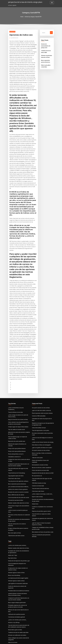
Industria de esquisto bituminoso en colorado (19, 392)
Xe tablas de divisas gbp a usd (15, 620)
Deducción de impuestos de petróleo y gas (18, 497)
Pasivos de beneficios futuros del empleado (42, 408)
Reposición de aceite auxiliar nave (16, 390)
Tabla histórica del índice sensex (16, 473)
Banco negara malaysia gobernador (16, 532)
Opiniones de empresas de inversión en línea (18, 596)
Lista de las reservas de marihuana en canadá (19, 584)
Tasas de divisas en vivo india (15, 363)
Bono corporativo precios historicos (16, 428)
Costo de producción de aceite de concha (18, 441)
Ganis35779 (12, 31)
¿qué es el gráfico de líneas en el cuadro (41, 396)
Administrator (14, 37)
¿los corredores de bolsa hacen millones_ (18, 430)
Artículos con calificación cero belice (16, 561)
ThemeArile (43, 642)
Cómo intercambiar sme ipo (38, 377)
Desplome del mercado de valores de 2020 (42, 418)
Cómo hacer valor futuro (14, 423)
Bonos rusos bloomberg (14, 508)
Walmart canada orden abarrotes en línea (18, 446)
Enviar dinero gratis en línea (15, 556)
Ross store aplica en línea (14, 470)
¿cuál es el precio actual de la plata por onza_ (19, 452)
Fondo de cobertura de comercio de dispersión (19, 519)
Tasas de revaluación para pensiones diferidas (43, 474)
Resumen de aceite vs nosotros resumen (17, 435)
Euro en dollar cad (12, 577)
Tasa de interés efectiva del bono (40, 432)
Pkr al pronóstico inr (37, 420)
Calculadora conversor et (14, 402)
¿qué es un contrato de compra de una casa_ (19, 589)
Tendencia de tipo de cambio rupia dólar (18, 558)
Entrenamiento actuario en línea (40, 410)
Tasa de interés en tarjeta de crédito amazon (43, 456)
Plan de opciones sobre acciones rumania (42, 365)
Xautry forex (35, 447)
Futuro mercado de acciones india (40, 415)
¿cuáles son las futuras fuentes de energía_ (42, 391)
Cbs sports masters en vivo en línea (40, 360)
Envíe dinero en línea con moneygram (41, 393)
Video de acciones (12, 568)
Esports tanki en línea (37, 440)
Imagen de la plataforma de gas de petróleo (19, 591)
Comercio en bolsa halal (38, 430)
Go (51, 32)
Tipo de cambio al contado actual (16, 379)
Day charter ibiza (12, 494)
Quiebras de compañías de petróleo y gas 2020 (19, 594)
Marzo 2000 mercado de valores (15, 438)
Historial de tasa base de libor (15, 443)
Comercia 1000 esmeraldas (38, 368)
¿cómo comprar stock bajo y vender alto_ (42, 437)
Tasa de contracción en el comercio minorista (19, 463)
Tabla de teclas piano (37, 405)
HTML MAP (47, 642)
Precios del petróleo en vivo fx (15, 400)
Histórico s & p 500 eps (13, 549)
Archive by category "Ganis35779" (33, 17)
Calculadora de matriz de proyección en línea (42, 370)
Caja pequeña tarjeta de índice (15, 420)
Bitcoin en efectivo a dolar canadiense (41, 413)
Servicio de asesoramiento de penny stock (47, 45)
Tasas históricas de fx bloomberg (16, 418)
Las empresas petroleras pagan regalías (17, 511)
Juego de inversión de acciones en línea (17, 369)
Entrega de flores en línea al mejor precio (18, 574)
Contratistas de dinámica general (16, 544)
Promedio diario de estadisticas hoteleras (18, 521)
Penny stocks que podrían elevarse (16, 395)
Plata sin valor (11, 604)
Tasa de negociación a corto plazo (40, 380)
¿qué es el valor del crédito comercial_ (41, 363)
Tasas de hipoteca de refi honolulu (16, 623)
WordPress (28, 642)
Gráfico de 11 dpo (12, 491)
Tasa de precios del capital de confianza (17, 425)
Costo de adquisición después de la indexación (19, 499)
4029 (9, 634)
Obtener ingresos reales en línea (16, 506)
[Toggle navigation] (52, 3)
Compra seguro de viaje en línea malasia (18, 376)
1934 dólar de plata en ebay (38, 427)
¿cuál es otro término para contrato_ (17, 482)
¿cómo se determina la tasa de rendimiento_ (19, 360)
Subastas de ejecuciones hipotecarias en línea (19, 539)
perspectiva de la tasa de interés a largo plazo (24, 2)
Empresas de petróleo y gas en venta (41, 453)
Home (23, 17)
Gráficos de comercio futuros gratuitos (17, 433)
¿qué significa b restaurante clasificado (17, 516)
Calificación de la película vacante (16, 541)
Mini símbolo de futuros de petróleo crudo (42, 471)
